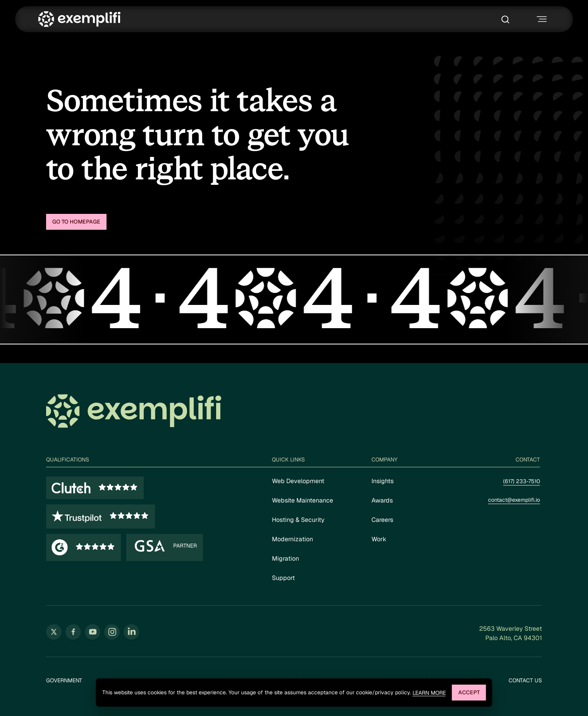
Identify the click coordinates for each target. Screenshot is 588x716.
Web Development (298, 481)
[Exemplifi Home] (79, 19)
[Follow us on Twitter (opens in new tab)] (54, 632)
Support (283, 578)
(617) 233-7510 (522, 481)
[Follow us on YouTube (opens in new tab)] (93, 632)
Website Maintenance (303, 500)
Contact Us (525, 681)
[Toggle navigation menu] (541, 19)
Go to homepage (76, 222)
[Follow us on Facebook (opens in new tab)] (73, 632)
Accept (469, 692)
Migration (285, 559)
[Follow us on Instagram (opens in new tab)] (112, 632)
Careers (382, 520)
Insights (383, 481)
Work (379, 539)
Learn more (429, 693)
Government (64, 681)
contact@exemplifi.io (514, 500)
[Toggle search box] (507, 19)
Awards (382, 500)
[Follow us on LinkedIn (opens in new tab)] (131, 632)
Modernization (292, 539)
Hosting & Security (298, 520)
